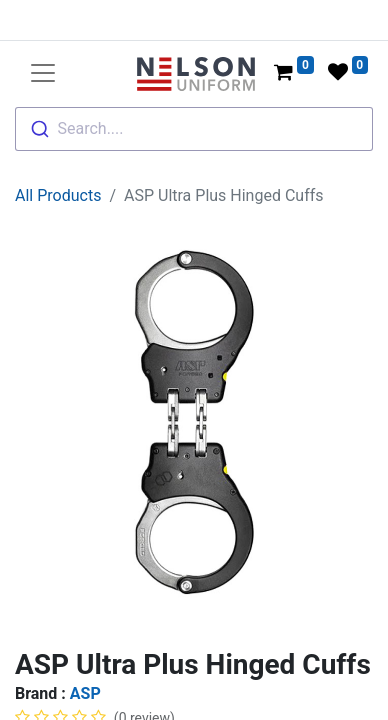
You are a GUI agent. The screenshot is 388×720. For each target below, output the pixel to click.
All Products (58, 195)
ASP (85, 693)
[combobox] (194, 129)
